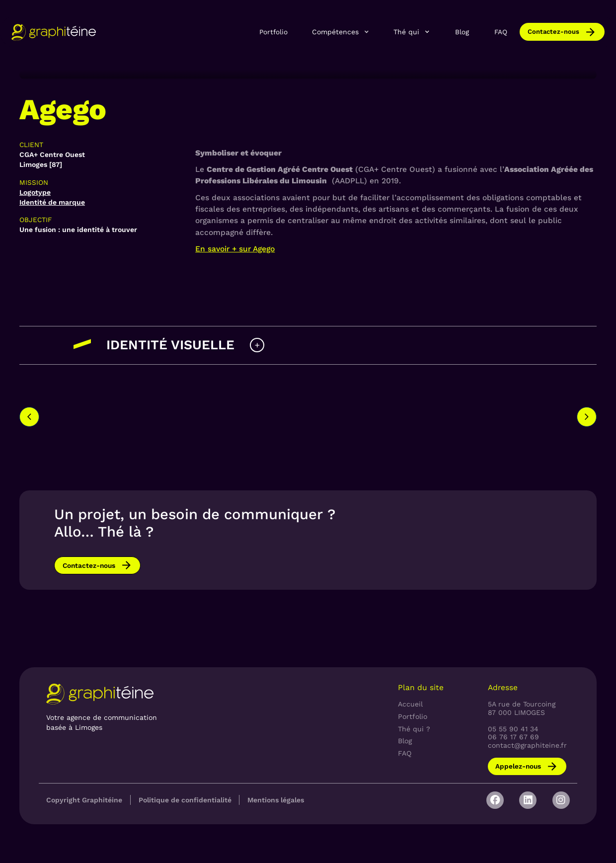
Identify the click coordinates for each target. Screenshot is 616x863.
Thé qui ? (414, 729)
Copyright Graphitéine (84, 800)
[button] (341, 32)
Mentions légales (276, 800)
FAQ (501, 32)
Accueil (410, 704)
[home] (54, 32)
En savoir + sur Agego (235, 249)
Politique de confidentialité (185, 800)
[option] (136, 408)
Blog (462, 32)
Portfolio (273, 32)
